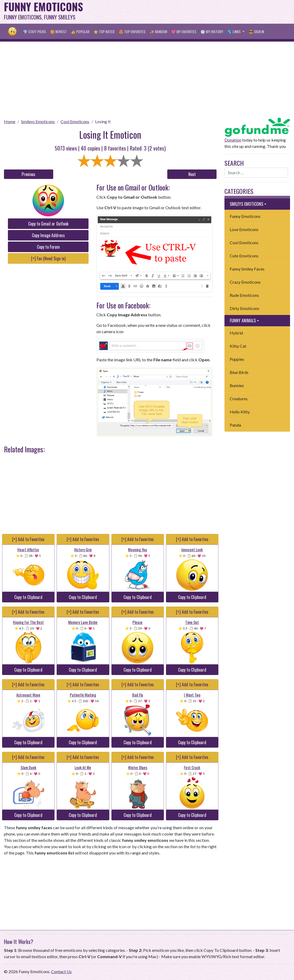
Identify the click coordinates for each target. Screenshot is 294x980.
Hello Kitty (240, 412)
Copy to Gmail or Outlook (48, 224)
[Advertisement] (198, 12)
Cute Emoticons (244, 256)
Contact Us (61, 971)
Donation (233, 140)
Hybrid (236, 333)
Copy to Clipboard (28, 597)
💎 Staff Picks (34, 31)
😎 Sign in (256, 31)
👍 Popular (80, 31)
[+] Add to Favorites (28, 539)
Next (192, 174)
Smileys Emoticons (38, 121)
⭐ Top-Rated (104, 31)
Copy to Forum (48, 247)
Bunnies (237, 385)
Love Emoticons (244, 229)
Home (10, 121)
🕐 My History (212, 31)
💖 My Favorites (184, 31)
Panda (235, 425)
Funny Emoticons (245, 216)
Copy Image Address (48, 235)
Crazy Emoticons (245, 282)
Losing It (103, 121)
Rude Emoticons (244, 295)
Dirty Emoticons (244, 308)
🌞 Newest (58, 31)
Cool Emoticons (75, 121)
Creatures (239, 399)
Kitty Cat (238, 346)
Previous (28, 174)
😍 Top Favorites (132, 31)
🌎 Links (234, 31)
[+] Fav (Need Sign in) (48, 258)
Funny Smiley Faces (247, 269)
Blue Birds (239, 372)
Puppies (237, 359)
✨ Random (158, 31)
